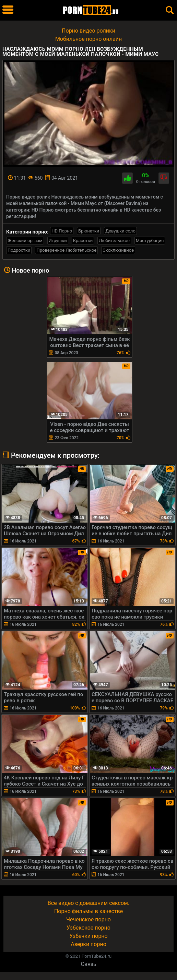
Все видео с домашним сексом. (88, 903)
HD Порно (62, 231)
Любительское (114, 241)
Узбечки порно (88, 936)
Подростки (19, 250)
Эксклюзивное (118, 250)
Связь (88, 964)
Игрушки (58, 241)
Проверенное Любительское (66, 250)
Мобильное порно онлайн (88, 39)
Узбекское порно (88, 928)
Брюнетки (89, 231)
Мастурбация (150, 241)
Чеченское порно (88, 919)
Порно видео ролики (88, 31)
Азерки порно (88, 944)
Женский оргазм (25, 241)
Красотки (83, 241)
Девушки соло (120, 231)
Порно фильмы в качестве (88, 911)
